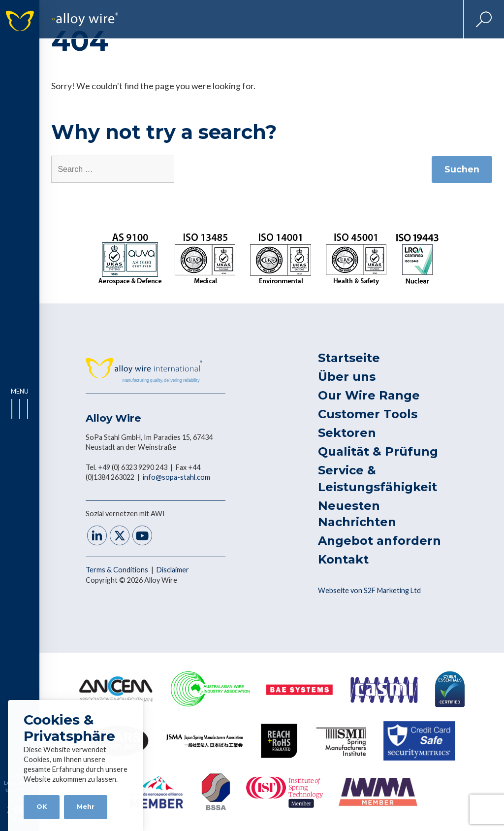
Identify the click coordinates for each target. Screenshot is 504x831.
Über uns (347, 377)
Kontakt (343, 559)
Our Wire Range (369, 395)
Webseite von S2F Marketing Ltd (369, 590)
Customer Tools (368, 414)
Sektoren (347, 433)
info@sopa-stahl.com (176, 477)
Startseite (349, 358)
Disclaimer (173, 570)
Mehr (86, 807)
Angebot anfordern (379, 541)
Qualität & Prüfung (378, 451)
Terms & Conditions (118, 570)
